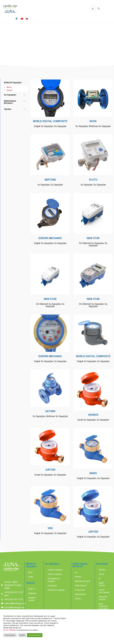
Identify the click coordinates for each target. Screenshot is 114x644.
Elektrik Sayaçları (13, 82)
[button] (15, 83)
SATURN (50, 411)
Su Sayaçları (10, 95)
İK (100, 579)
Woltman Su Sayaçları (100, 126)
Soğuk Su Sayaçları (44, 126)
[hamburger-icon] (93, 9)
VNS (50, 528)
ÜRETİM (102, 570)
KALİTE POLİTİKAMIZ (104, 591)
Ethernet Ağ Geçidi (82, 581)
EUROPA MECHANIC (50, 238)
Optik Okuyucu (81, 586)
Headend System (32, 599)
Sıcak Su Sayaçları (86, 420)
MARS (93, 473)
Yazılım (8, 109)
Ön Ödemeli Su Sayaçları (91, 243)
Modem (78, 577)
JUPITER (50, 470)
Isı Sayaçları (44, 185)
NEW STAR (93, 238)
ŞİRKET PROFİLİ (102, 584)
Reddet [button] (22, 635)
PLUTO (93, 180)
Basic (9, 87)
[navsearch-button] (99, 9)
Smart (9, 90)
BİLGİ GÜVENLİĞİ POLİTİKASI (103, 606)
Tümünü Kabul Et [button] (35, 635)
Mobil (32, 589)
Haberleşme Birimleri (10, 102)
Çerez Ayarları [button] (10, 635)
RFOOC (78, 599)
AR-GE (101, 574)
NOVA (93, 121)
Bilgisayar (32, 593)
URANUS (93, 415)
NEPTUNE (50, 180)
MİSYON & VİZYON (103, 598)
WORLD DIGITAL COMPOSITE (50, 121)
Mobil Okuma (80, 594)
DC (76, 572)
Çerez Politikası (10, 630)
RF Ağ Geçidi (80, 590)
